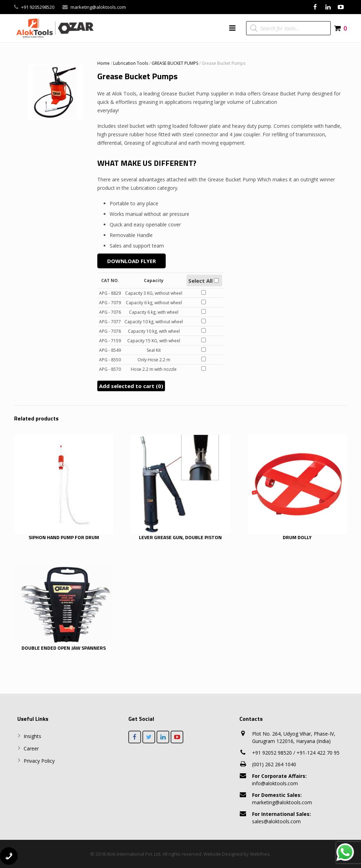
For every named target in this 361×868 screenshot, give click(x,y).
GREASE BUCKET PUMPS (175, 63)
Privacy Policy (39, 761)
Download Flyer (131, 261)
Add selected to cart (131, 386)
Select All (203, 281)
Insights (32, 736)
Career (31, 748)
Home (103, 63)
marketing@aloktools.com (98, 7)
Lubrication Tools (131, 63)
